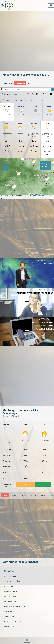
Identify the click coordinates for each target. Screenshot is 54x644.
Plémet (8, 571)
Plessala (9, 596)
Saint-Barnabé (11, 581)
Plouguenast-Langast (14, 606)
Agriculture (20, 83)
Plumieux (10, 591)
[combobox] (28, 89)
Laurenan (10, 601)
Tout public (8, 83)
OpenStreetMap (38, 196)
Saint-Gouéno (12, 621)
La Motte (9, 576)
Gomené (10, 611)
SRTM (49, 196)
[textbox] (28, 89)
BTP (29, 83)
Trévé (8, 616)
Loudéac (9, 586)
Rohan (9, 627)
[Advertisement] (27, 40)
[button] (14, 188)
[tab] (5, 495)
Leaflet (4, 196)
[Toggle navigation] (51, 6)
